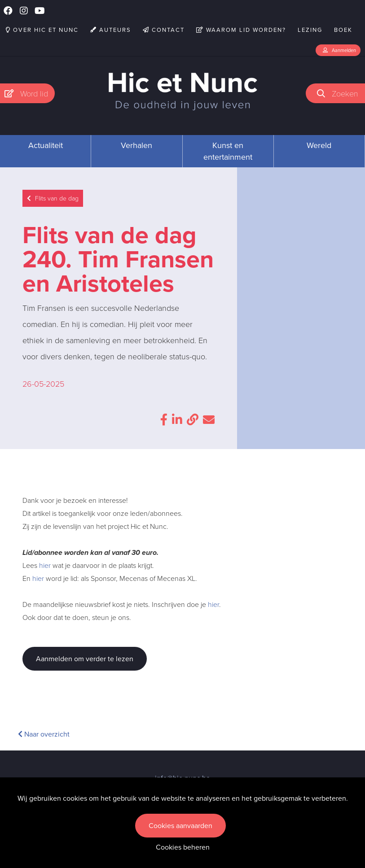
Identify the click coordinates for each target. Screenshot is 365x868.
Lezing (310, 30)
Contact (164, 30)
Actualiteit (46, 145)
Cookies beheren (183, 847)
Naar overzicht (44, 734)
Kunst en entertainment (228, 151)
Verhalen (136, 145)
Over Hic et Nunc (42, 30)
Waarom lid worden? (241, 30)
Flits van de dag (53, 198)
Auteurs (111, 30)
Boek (343, 30)
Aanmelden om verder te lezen (85, 659)
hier (45, 565)
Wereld (319, 145)
